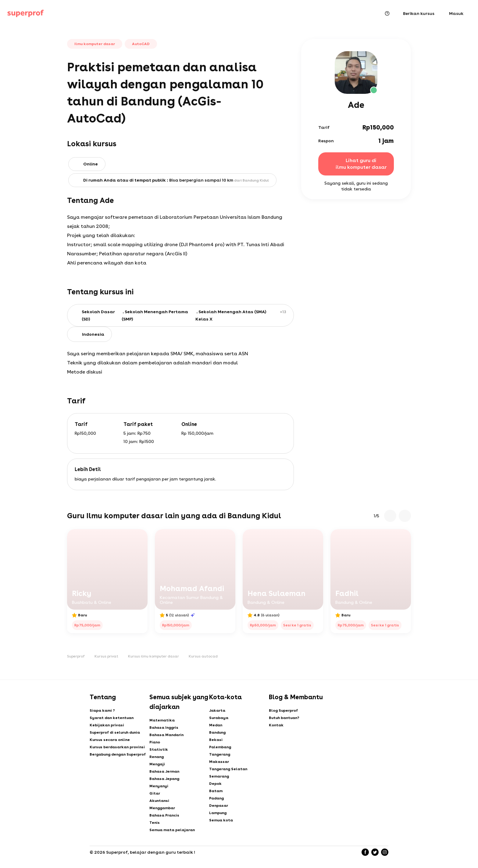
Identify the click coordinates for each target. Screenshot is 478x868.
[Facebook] (365, 852)
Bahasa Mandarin (166, 735)
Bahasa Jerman (164, 771)
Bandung (217, 732)
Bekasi (216, 740)
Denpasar (219, 806)
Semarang (219, 776)
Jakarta (217, 710)
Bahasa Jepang (164, 779)
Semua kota (221, 820)
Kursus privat (106, 656)
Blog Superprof (283, 710)
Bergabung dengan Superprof (118, 754)
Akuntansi (159, 801)
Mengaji (157, 764)
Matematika (162, 720)
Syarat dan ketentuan (112, 718)
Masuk (456, 13)
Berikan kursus (419, 13)
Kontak (276, 725)
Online (91, 164)
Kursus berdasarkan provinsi (117, 747)
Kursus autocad (203, 656)
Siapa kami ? (102, 710)
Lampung (218, 813)
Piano (155, 742)
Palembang (220, 747)
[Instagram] (385, 852)
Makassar (219, 762)
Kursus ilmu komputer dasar (153, 656)
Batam (216, 791)
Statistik (159, 749)
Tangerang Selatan (228, 769)
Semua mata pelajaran (172, 830)
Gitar (155, 793)
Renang (157, 757)
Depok (215, 784)
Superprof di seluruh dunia (115, 732)
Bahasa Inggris (164, 728)
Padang (216, 798)
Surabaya (219, 718)
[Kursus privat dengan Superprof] (26, 13)
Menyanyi (159, 786)
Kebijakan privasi (107, 725)
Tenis (155, 823)
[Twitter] (375, 852)
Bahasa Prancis (164, 815)
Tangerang (220, 754)
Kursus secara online (110, 740)
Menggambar (162, 808)
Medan (216, 725)
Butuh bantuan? (284, 718)
